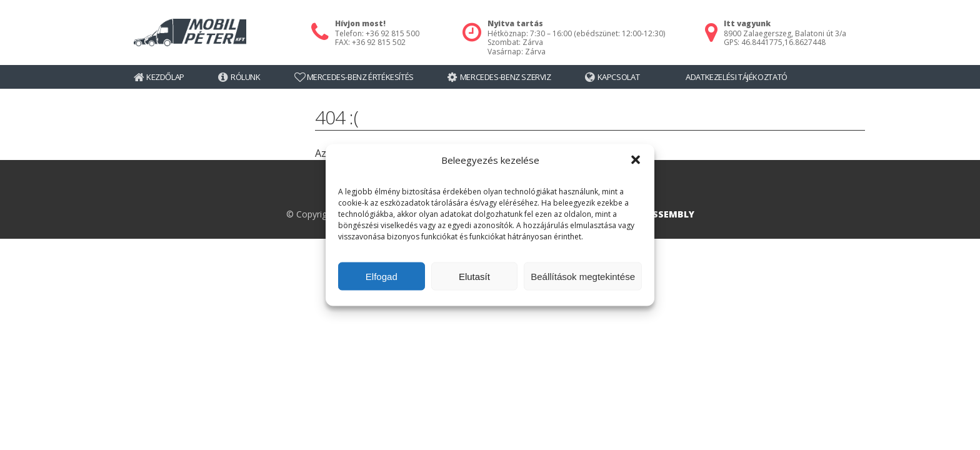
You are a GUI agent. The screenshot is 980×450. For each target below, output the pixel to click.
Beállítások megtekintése (583, 276)
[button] (636, 160)
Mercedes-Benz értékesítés (360, 77)
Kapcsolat (619, 77)
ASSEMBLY (670, 214)
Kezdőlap (165, 77)
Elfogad (382, 276)
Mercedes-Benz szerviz (506, 77)
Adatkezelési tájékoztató (737, 77)
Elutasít (474, 276)
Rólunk (246, 77)
